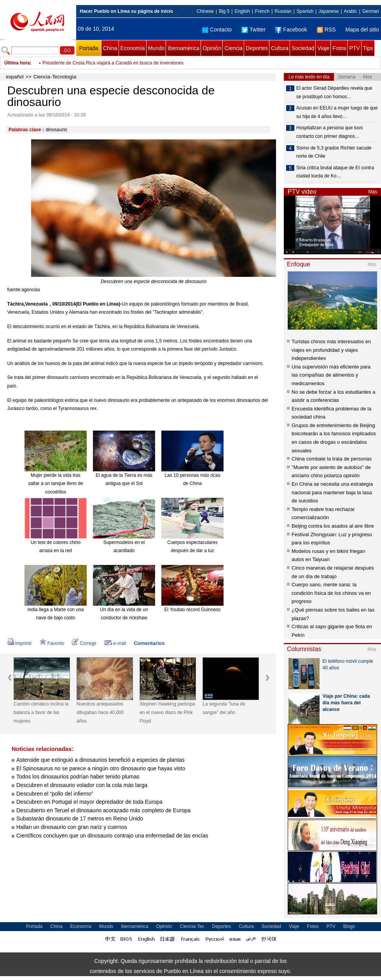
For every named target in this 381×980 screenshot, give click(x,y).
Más (373, 192)
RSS (326, 30)
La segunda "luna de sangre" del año (224, 708)
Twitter (253, 30)
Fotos (339, 48)
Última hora (17, 63)
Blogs (349, 926)
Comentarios (149, 643)
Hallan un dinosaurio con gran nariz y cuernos (73, 827)
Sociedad (303, 48)
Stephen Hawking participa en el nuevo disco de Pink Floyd (167, 712)
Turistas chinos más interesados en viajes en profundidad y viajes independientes (331, 350)
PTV (354, 48)
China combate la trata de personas (332, 459)
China (110, 48)
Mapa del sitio (362, 30)
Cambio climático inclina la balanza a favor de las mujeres (41, 712)
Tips (368, 48)
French (262, 11)
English (242, 11)
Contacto (217, 30)
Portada (88, 48)
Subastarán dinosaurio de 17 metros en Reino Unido (80, 818)
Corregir (84, 643)
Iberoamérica (184, 48)
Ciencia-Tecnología (55, 77)
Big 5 (224, 11)
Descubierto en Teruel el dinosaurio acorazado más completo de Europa (103, 810)
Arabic (351, 11)
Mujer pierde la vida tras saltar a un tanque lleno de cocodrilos (55, 484)
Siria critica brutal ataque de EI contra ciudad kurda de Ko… (335, 172)
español (15, 77)
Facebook (291, 30)
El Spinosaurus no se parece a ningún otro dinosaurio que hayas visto (101, 768)
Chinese (205, 11)
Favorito (52, 643)
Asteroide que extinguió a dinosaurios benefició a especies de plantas (100, 760)
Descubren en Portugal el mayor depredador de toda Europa (90, 802)
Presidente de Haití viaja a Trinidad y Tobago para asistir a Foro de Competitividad (127, 61)
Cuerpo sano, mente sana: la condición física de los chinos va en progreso (331, 593)
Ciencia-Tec (192, 926)
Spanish (305, 11)
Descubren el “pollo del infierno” (55, 794)
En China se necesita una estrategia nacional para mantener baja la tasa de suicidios (332, 492)
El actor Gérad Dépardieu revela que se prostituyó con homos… (334, 92)
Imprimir (20, 643)
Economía (133, 48)
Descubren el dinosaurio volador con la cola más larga (82, 785)
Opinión (212, 48)
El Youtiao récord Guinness (193, 610)
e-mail (115, 643)
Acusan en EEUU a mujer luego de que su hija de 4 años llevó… (337, 112)
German (371, 11)
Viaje (323, 48)
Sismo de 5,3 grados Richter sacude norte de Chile (334, 152)
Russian (283, 11)
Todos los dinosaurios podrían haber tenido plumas (78, 777)
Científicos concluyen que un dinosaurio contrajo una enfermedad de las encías (112, 836)
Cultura (280, 48)
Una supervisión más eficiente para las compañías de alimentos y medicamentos (331, 375)
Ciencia (233, 48)
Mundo (156, 48)
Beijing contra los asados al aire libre (333, 526)
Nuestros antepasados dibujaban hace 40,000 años (100, 712)
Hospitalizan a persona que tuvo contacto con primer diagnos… (329, 132)
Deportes (257, 48)
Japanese (329, 11)
